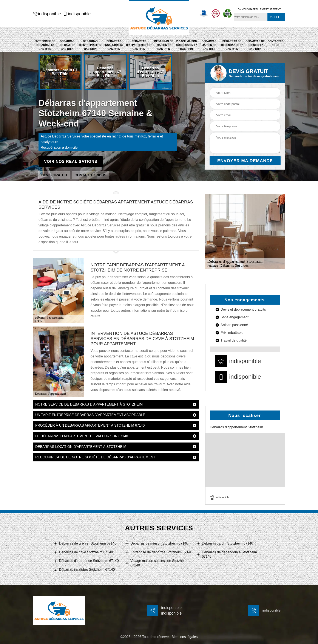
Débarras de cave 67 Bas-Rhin (67, 45)
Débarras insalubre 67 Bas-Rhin (114, 45)
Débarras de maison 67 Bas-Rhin (164, 45)
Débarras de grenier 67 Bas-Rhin (255, 45)
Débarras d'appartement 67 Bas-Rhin (139, 45)
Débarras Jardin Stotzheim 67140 (227, 543)
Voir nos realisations (71, 162)
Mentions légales (185, 637)
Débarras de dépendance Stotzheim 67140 (229, 554)
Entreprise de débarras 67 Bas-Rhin (45, 45)
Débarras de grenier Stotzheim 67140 (88, 543)
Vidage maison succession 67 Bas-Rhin (186, 45)
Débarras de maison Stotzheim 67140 (159, 543)
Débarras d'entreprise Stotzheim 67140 (89, 561)
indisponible (47, 14)
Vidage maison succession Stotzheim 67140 (159, 563)
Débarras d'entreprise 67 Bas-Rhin (90, 45)
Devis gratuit (54, 175)
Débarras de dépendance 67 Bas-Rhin (232, 45)
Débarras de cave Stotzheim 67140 (86, 552)
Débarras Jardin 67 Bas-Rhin (209, 45)
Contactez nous (275, 43)
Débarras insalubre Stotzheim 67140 (87, 570)
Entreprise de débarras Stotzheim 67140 (161, 552)
